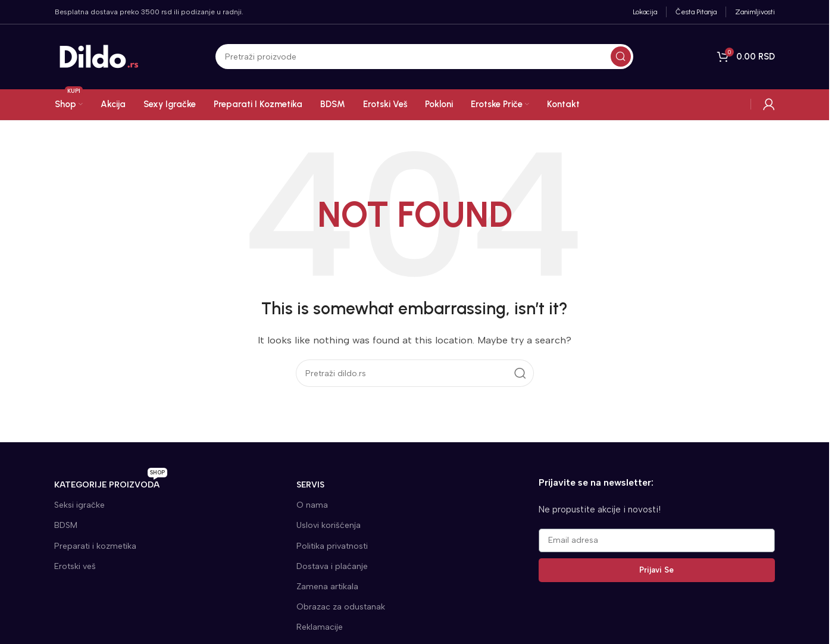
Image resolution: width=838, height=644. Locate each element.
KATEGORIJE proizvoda (111, 482)
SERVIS (310, 485)
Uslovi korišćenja (329, 525)
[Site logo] (99, 57)
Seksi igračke (79, 505)
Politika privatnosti (332, 546)
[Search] (424, 57)
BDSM (66, 525)
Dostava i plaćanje (332, 566)
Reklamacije (320, 627)
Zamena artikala (327, 587)
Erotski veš (75, 566)
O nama (312, 505)
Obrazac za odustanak (341, 607)
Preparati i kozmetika (95, 546)
